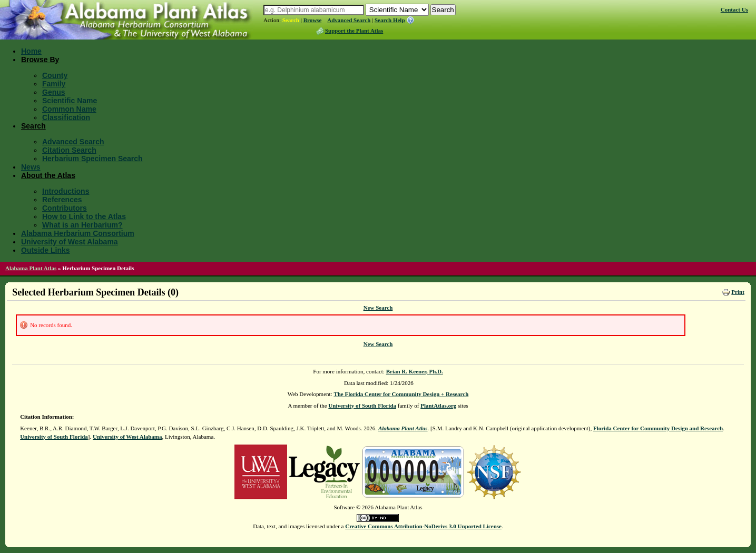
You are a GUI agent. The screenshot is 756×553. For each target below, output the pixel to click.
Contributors (65, 208)
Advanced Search (349, 20)
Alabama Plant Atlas (31, 268)
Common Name (69, 109)
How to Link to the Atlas (84, 216)
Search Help (390, 20)
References (62, 200)
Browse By (40, 60)
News (31, 167)
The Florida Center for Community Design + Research (401, 394)
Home (31, 51)
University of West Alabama (70, 242)
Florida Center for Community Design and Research (658, 428)
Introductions (66, 191)
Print (738, 292)
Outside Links (46, 250)
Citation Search (69, 150)
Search (291, 20)
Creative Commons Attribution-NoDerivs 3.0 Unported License (423, 526)
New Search (378, 308)
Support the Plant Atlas (354, 31)
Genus (54, 92)
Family (54, 84)
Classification (66, 117)
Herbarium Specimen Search (92, 159)
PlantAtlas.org (438, 406)
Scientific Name (70, 101)
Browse (313, 20)
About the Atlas (48, 175)
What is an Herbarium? (82, 225)
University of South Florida (362, 406)
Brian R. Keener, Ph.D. (415, 371)
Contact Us (734, 9)
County (55, 75)
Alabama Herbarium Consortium (78, 233)
